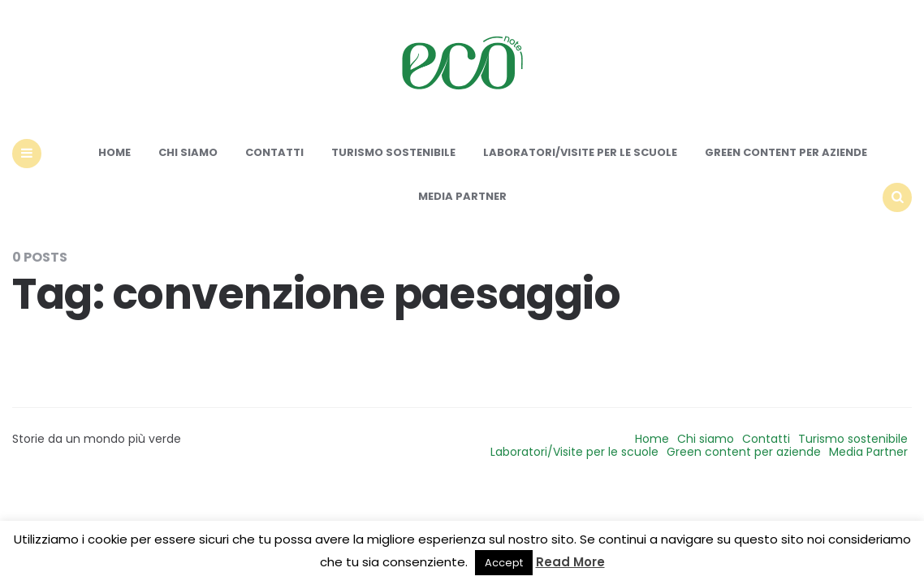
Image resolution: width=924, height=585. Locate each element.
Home (114, 152)
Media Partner (462, 196)
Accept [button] (504, 563)
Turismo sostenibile (393, 152)
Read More (570, 562)
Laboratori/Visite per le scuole (580, 152)
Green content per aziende (786, 152)
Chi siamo (188, 152)
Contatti (274, 152)
